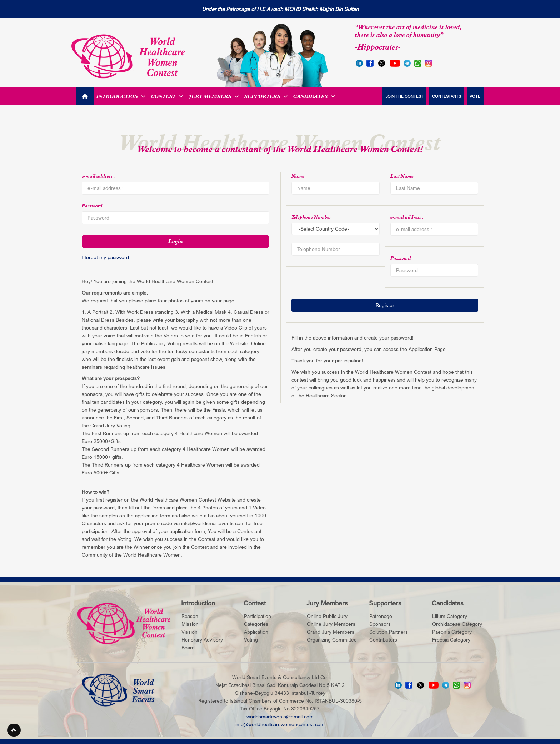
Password (92, 206)
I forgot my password (105, 257)
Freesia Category (451, 639)
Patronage (381, 616)
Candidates (314, 96)
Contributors (383, 639)
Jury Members (214, 96)
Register (385, 305)
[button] (14, 730)
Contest (167, 96)
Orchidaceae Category (457, 624)
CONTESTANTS (445, 96)
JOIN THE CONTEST (402, 96)
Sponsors (380, 624)
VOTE (475, 96)
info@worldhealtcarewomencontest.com (280, 724)
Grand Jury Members (331, 631)
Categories (256, 624)
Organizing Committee (332, 639)
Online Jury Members (331, 624)
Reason (190, 616)
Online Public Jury (327, 616)
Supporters (266, 96)
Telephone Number (311, 217)
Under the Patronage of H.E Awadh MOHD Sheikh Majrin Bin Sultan (280, 9)
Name (298, 176)
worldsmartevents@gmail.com (280, 716)
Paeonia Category (452, 631)
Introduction (121, 96)
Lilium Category (450, 616)
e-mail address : (99, 176)
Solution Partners (389, 631)
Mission (190, 624)
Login (176, 241)
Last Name (402, 176)
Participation (257, 616)
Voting (251, 639)
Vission (189, 631)
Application (256, 631)
